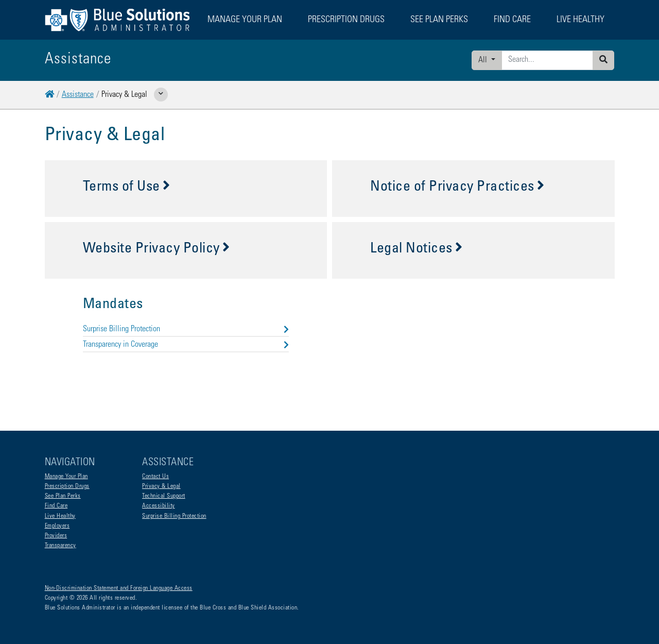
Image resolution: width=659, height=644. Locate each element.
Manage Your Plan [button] (245, 20)
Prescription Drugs (346, 20)
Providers (56, 536)
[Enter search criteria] (547, 60)
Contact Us (155, 477)
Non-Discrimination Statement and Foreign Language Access (119, 588)
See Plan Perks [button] (439, 20)
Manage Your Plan (66, 477)
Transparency (60, 546)
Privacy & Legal (161, 486)
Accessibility (159, 506)
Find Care (56, 506)
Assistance (78, 95)
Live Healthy (60, 516)
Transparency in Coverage (186, 345)
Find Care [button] (512, 20)
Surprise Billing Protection (186, 329)
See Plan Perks (63, 496)
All (484, 60)
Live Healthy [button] (580, 20)
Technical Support (164, 496)
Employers (57, 526)
